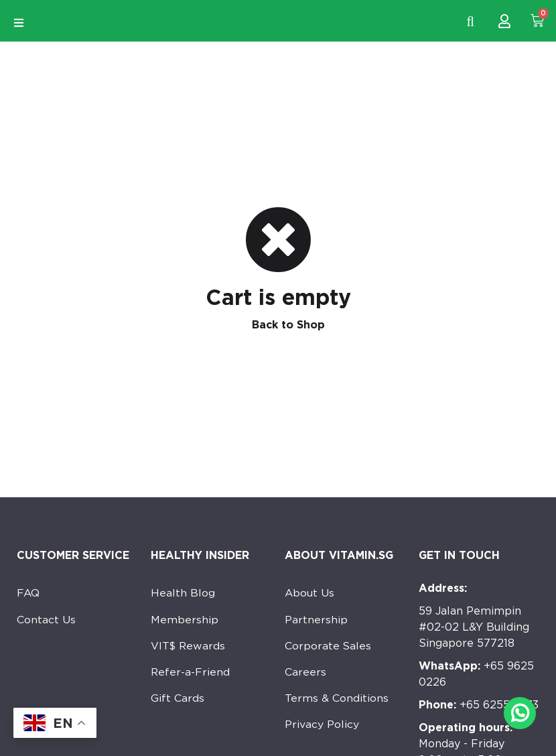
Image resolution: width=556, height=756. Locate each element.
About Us (310, 593)
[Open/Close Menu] (18, 23)
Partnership (316, 620)
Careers (306, 674)
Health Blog (183, 593)
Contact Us (47, 620)
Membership (185, 620)
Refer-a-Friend (191, 674)
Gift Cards (178, 701)
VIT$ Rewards (189, 647)
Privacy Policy (322, 728)
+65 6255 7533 (479, 705)
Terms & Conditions (337, 701)
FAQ (28, 593)
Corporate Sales (329, 647)
